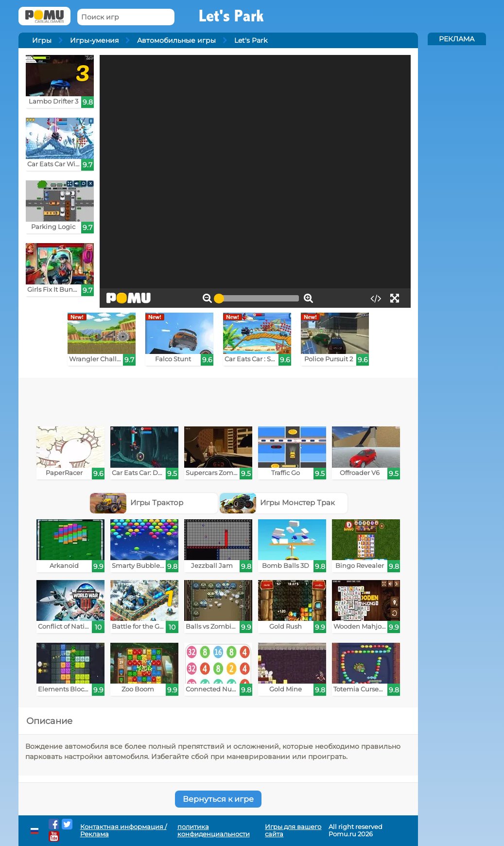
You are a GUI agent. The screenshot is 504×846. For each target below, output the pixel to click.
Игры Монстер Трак (278, 502)
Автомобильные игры (176, 40)
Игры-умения (94, 40)
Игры (42, 40)
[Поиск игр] (126, 17)
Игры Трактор (137, 502)
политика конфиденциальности (214, 830)
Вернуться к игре (218, 799)
